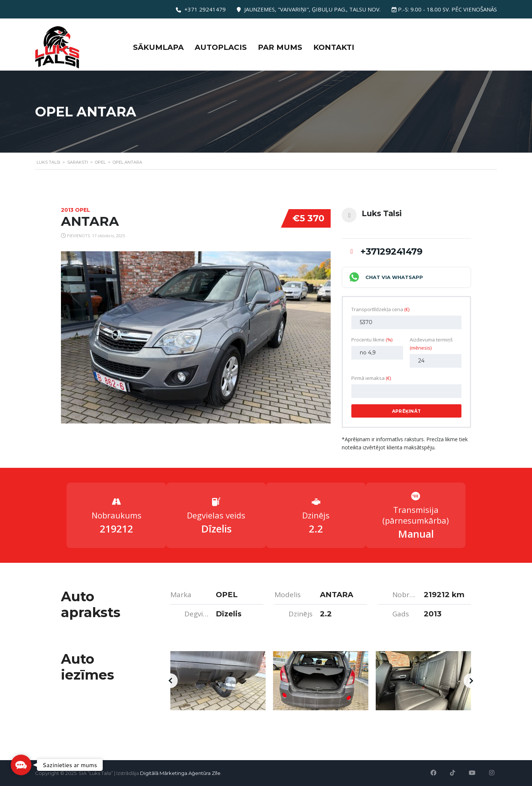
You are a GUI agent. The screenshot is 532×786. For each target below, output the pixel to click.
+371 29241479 (205, 9)
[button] (170, 681)
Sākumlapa (158, 47)
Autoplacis (221, 47)
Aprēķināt (407, 411)
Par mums (280, 47)
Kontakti (334, 47)
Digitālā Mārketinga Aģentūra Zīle (180, 773)
